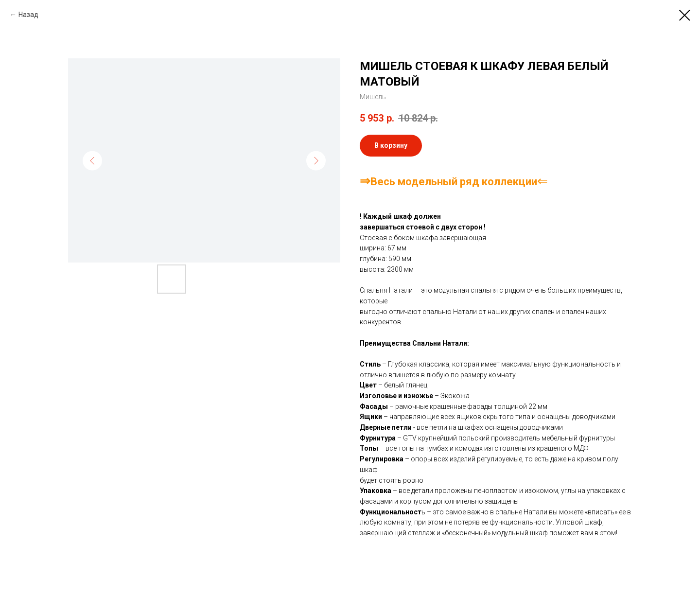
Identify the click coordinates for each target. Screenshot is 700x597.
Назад (28, 15)
